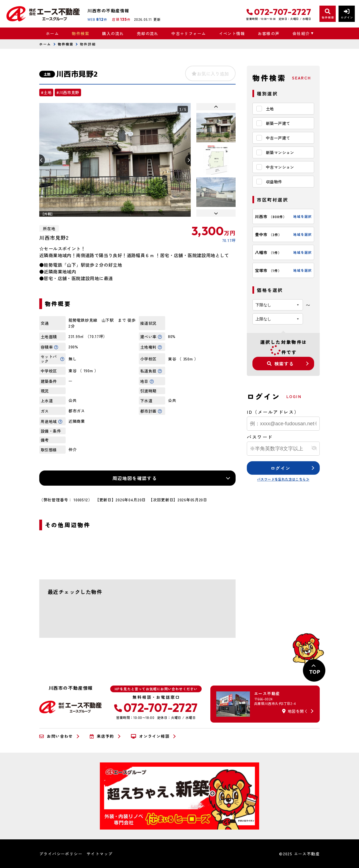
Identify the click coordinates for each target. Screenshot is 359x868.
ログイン (280, 468)
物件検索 (80, 33)
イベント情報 (232, 33)
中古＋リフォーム (189, 33)
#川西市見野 (68, 92)
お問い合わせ (56, 736)
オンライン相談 (150, 736)
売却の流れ (148, 33)
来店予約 (102, 736)
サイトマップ (100, 854)
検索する (280, 364)
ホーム (52, 33)
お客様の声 (269, 33)
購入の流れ (113, 33)
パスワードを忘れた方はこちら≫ (283, 479)
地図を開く (295, 711)
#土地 (46, 92)
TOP (315, 672)
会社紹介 (301, 33)
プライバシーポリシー (61, 854)
